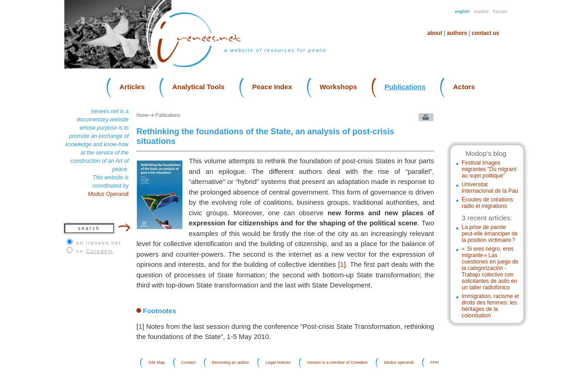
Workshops (338, 87)
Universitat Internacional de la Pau (490, 188)
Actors (464, 87)
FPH (435, 363)
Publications (405, 87)
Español (481, 11)
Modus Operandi (108, 194)
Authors (457, 33)
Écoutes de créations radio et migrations (487, 203)
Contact (189, 363)
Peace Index (272, 87)
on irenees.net (99, 243)
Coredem (99, 251)
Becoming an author (231, 363)
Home (143, 115)
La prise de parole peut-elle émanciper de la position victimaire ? (490, 234)
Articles (132, 87)
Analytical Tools (198, 87)
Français (500, 11)
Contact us (486, 33)
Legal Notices (278, 363)
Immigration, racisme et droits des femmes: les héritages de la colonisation (490, 306)
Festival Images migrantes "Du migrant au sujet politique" (489, 169)
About (435, 33)
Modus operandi (399, 363)
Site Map (157, 363)
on (95, 251)
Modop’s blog (486, 153)
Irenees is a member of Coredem (338, 363)
